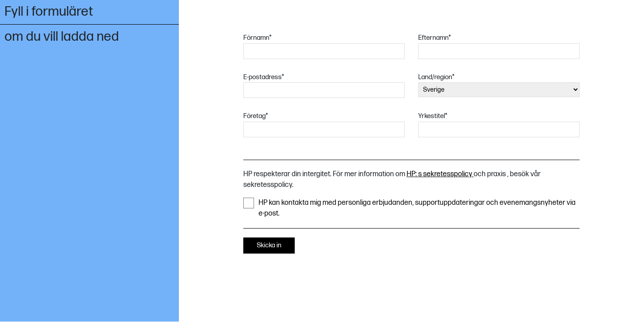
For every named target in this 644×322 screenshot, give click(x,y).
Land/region (436, 77)
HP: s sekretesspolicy (440, 174)
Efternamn (434, 38)
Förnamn (257, 38)
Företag (256, 116)
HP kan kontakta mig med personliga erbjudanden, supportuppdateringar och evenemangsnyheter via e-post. (409, 208)
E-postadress (264, 77)
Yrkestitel (433, 116)
